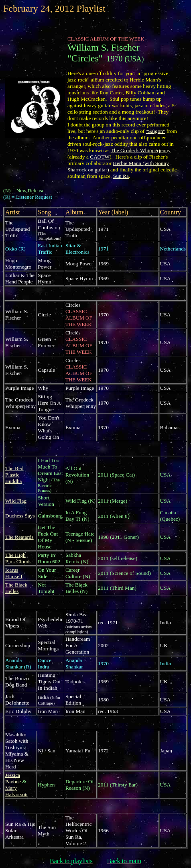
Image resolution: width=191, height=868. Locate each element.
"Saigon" (156, 131)
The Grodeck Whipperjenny (141, 150)
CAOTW (100, 157)
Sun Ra (121, 176)
